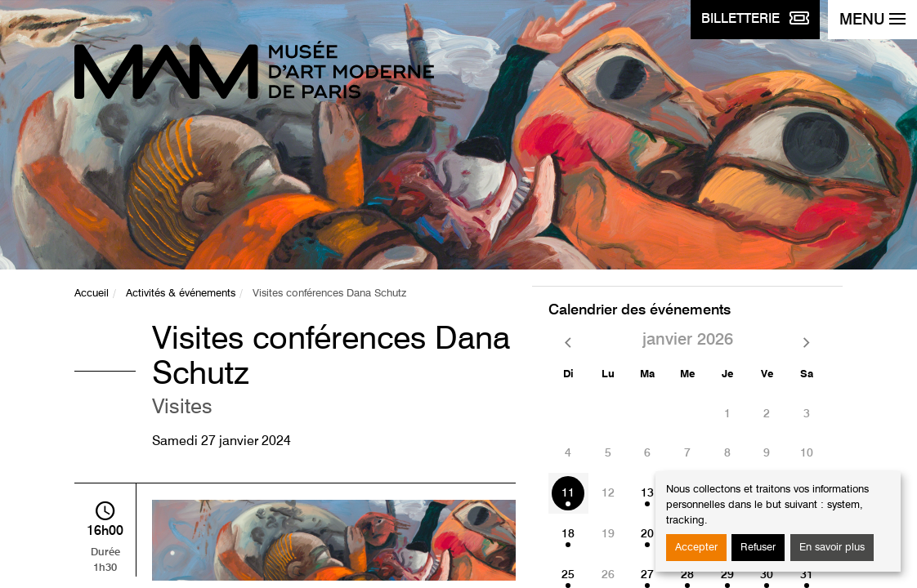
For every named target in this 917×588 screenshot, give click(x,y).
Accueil (92, 294)
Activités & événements (181, 294)
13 (647, 493)
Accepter (696, 548)
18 (568, 534)
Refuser (758, 548)
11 (568, 493)
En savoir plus (832, 548)
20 (647, 534)
